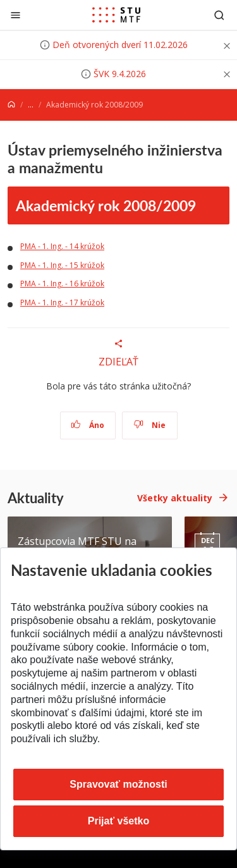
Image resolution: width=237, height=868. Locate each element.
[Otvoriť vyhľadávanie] (219, 15)
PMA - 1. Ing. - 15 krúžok (62, 265)
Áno (88, 425)
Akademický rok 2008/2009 (106, 205)
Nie (149, 425)
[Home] (11, 105)
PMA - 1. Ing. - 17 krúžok (62, 303)
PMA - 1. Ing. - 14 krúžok (62, 246)
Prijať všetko (119, 821)
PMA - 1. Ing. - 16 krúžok (62, 284)
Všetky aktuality (175, 498)
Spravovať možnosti (118, 784)
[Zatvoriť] (15, 15)
